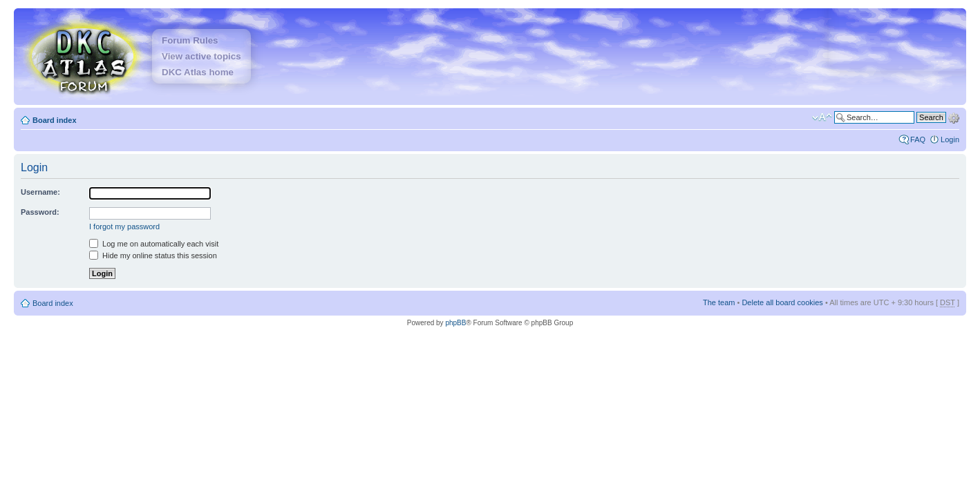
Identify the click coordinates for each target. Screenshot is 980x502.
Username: (40, 192)
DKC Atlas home (198, 72)
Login (950, 139)
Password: (40, 212)
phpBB (455, 323)
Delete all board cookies (782, 302)
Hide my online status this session (153, 255)
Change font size (822, 117)
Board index (55, 120)
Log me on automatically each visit (154, 244)
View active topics (201, 56)
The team (719, 302)
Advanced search (954, 117)
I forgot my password (124, 226)
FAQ (918, 139)
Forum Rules (190, 40)
